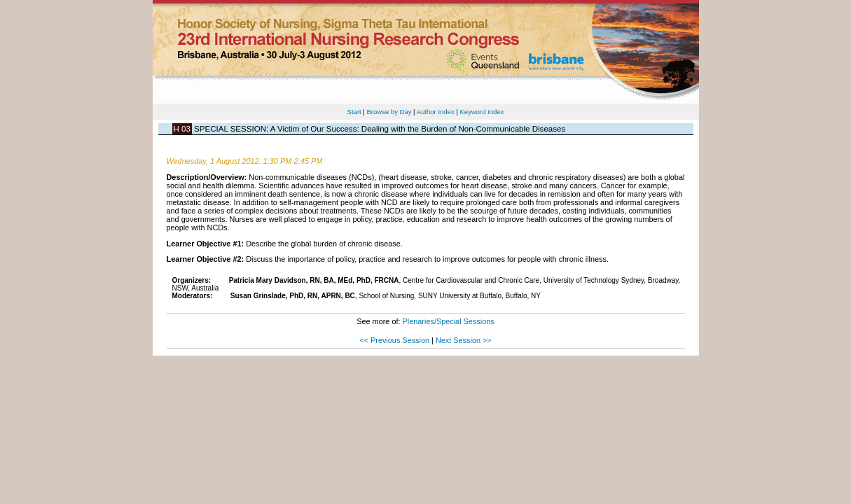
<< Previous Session (394, 340)
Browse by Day (389, 112)
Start (354, 112)
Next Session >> (464, 340)
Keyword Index (482, 112)
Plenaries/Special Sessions (449, 321)
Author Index (436, 112)
